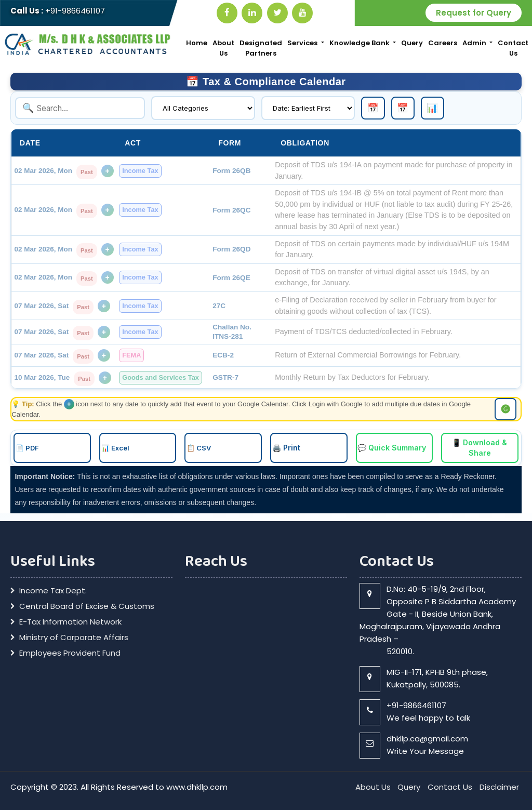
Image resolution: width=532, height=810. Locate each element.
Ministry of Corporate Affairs (74, 636)
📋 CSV (199, 447)
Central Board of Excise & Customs (87, 605)
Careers (443, 43)
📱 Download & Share (480, 447)
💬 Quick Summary (392, 447)
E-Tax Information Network (70, 620)
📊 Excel (115, 447)
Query (412, 43)
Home (197, 43)
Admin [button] (475, 43)
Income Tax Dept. (53, 589)
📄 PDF (27, 447)
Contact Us (513, 48)
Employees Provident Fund (70, 652)
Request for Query (474, 13)
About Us (223, 48)
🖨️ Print (286, 447)
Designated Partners (261, 48)
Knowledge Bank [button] (360, 43)
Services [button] (303, 43)
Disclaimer (499, 785)
